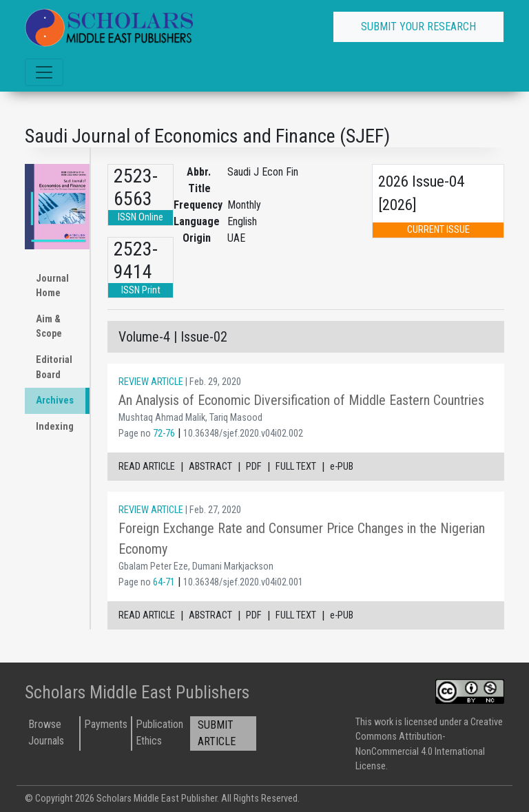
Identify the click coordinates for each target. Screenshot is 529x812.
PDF (254, 467)
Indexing (55, 427)
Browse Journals (46, 732)
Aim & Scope (49, 327)
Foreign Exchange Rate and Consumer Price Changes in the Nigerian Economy (302, 539)
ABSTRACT (210, 467)
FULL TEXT (296, 467)
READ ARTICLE (147, 467)
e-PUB (342, 467)
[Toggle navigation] (44, 72)
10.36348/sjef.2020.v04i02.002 (243, 434)
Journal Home (52, 286)
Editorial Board (54, 367)
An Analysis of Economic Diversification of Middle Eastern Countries (301, 400)
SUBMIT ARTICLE (217, 733)
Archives (55, 400)
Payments (106, 724)
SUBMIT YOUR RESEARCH (418, 27)
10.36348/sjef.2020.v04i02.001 (243, 582)
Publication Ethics (159, 732)
